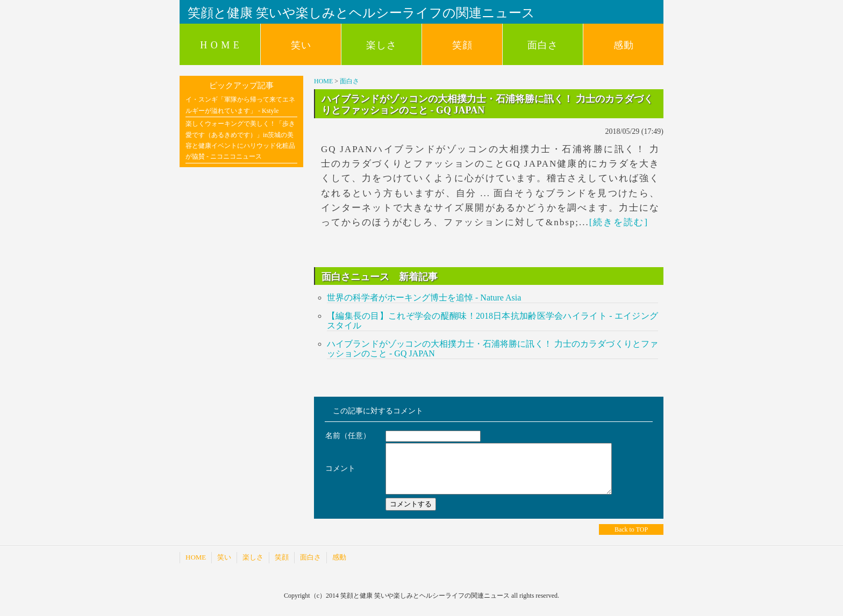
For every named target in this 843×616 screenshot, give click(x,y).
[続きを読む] (619, 222)
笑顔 (462, 45)
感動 (624, 45)
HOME (323, 81)
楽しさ (381, 45)
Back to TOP (631, 539)
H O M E (220, 45)
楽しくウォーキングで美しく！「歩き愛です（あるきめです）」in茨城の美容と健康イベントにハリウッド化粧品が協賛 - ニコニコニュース (240, 140)
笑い (301, 45)
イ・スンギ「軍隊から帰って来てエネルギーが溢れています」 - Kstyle (240, 105)
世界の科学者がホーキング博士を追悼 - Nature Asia (424, 298)
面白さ (543, 45)
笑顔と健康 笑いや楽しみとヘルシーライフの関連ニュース (361, 13)
